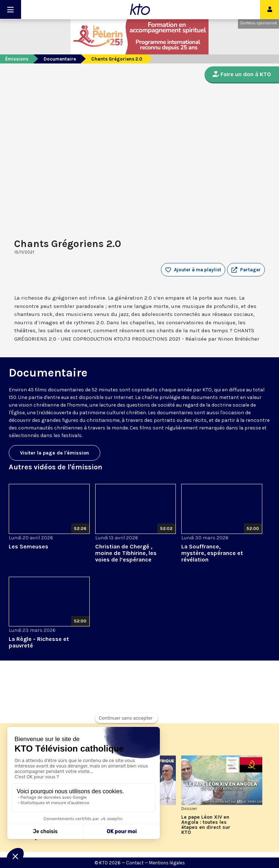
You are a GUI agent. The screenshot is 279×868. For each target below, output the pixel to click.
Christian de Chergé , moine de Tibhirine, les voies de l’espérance (126, 553)
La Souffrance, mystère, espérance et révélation (212, 553)
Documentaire (60, 59)
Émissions (17, 59)
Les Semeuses (29, 546)
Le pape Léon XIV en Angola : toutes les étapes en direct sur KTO (206, 825)
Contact (135, 863)
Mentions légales (167, 863)
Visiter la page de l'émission (54, 453)
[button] (246, 270)
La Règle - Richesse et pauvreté (39, 642)
